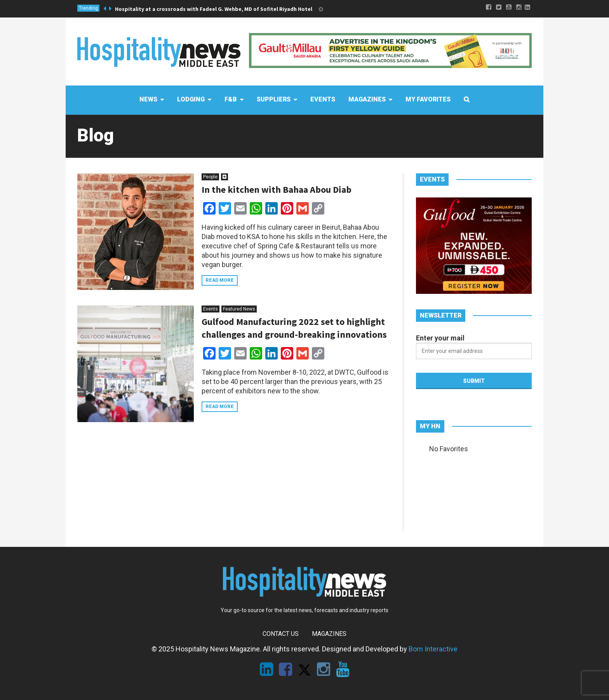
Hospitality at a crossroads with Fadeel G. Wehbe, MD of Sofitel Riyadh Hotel (214, 9)
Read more (220, 280)
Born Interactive (433, 649)
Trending (88, 8)
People (210, 177)
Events (211, 309)
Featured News (239, 309)
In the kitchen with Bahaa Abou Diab (277, 189)
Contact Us (281, 634)
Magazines (329, 634)
